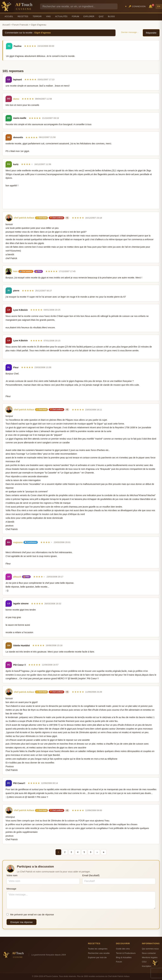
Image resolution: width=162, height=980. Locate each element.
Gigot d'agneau (43, 33)
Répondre (151, 33)
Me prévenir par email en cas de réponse (30, 914)
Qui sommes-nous (150, 949)
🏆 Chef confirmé (56, 218)
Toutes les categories (98, 949)
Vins (48, 16)
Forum (75, 16)
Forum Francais (20, 25)
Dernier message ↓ (130, 32)
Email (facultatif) (91, 875)
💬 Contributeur (31, 542)
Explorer (89, 16)
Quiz (101, 16)
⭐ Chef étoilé (41, 218)
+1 (67, 218)
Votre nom (12, 875)
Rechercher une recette (99, 953)
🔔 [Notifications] (151, 6)
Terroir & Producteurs (126, 953)
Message (11, 889)
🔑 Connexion (137, 6)
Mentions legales (150, 957)
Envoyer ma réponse (22, 922)
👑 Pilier (39, 271)
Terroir (37, 16)
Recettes (23, 16)
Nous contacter (149, 953)
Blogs (111, 16)
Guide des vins (123, 949)
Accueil (9, 16)
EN (159, 6)
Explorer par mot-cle (97, 957)
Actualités (61, 16)
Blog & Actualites (124, 957)
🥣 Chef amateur (26, 271)
